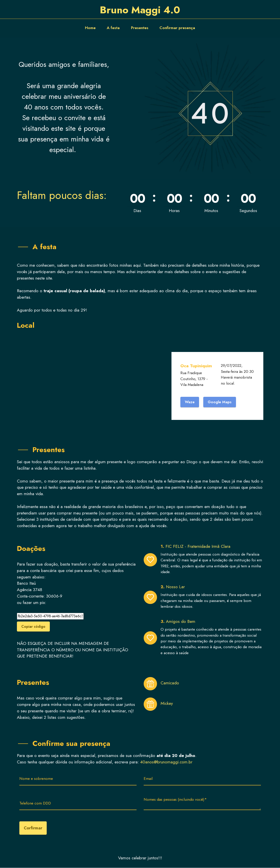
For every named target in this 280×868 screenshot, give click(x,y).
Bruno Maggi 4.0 (140, 10)
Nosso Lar (175, 587)
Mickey (167, 703)
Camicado (170, 683)
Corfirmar (33, 828)
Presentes (140, 28)
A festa (113, 28)
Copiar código (33, 627)
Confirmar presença (177, 28)
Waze (190, 402)
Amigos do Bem (181, 622)
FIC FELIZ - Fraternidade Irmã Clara (199, 546)
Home (90, 28)
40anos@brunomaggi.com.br (166, 762)
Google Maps (220, 402)
